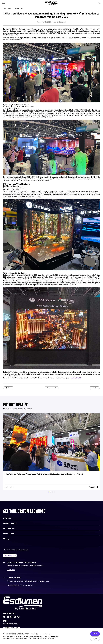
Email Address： (9, 529)
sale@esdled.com (10, 624)
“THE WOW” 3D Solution (11, 108)
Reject (95, 639)
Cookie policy (54, 636)
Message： (7, 539)
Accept (95, 634)
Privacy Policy (24, 550)
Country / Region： (10, 523)
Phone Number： (10, 534)
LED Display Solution (11, 186)
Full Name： (8, 518)
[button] (49, 492)
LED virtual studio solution (12, 190)
